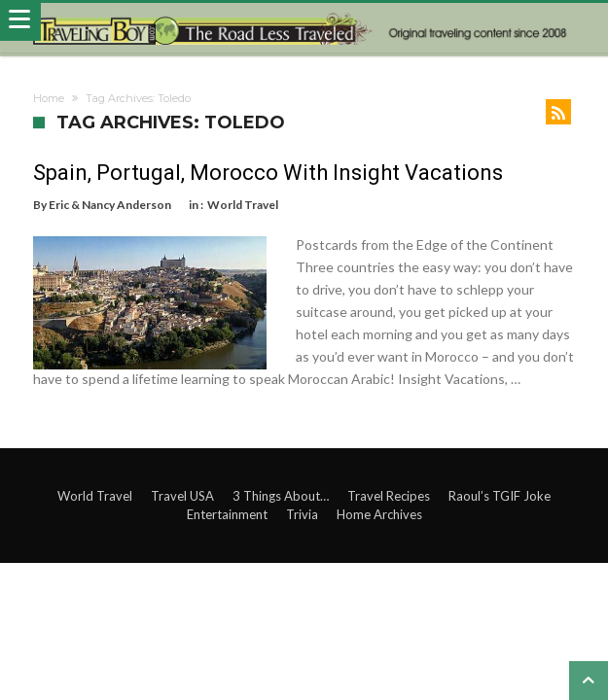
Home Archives (379, 514)
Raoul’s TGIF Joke (500, 496)
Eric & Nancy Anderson (110, 205)
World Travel (243, 205)
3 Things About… (281, 496)
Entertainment (227, 514)
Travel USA (182, 496)
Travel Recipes (389, 496)
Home (49, 98)
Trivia (302, 514)
